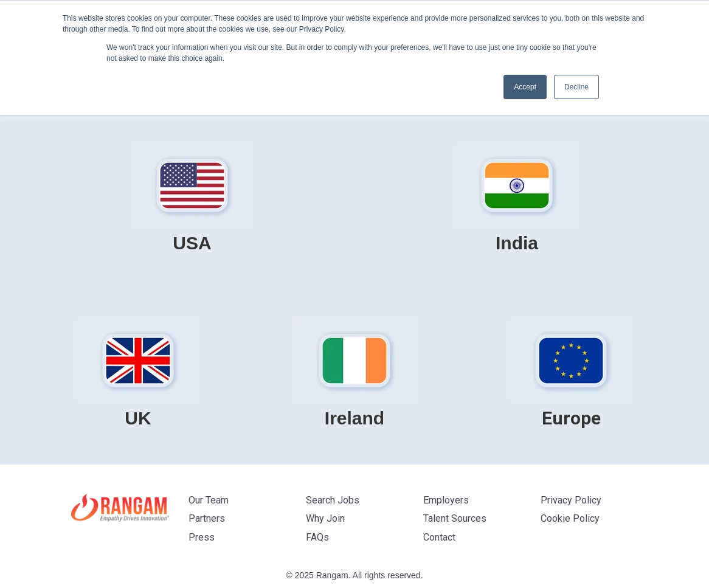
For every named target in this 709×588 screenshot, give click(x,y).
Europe (571, 418)
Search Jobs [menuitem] (333, 500)
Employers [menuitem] (446, 500)
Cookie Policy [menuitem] (570, 518)
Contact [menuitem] (439, 537)
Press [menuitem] (202, 537)
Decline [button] (576, 87)
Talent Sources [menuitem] (455, 518)
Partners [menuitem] (207, 518)
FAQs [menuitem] (317, 537)
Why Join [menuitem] (325, 518)
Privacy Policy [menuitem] (571, 500)
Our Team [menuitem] (209, 500)
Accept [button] (525, 87)
